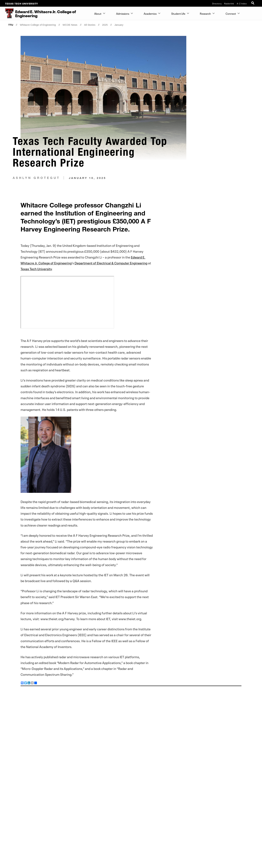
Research (205, 13)
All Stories (90, 25)
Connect (231, 13)
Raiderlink (229, 3)
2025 (105, 25)
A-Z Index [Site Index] (242, 3)
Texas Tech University (22, 3)
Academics (150, 13)
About (98, 13)
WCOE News (70, 25)
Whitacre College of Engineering (38, 25)
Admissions (123, 13)
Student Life (178, 13)
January (119, 25)
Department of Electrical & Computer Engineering (111, 263)
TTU (11, 25)
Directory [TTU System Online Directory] (217, 3)
